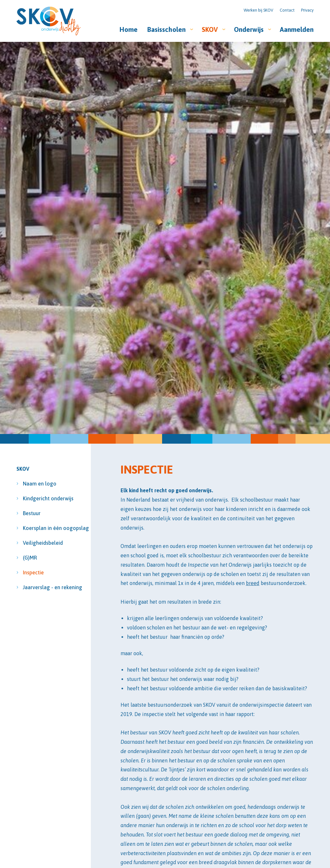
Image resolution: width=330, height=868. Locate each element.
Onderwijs (249, 29)
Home (129, 29)
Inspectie (33, 572)
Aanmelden (297, 29)
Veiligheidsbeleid (42, 543)
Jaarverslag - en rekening (42, 587)
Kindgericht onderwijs (42, 498)
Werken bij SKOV (258, 10)
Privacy (307, 10)
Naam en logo (40, 484)
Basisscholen (166, 29)
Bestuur (32, 513)
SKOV (210, 29)
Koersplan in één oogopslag (42, 528)
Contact (287, 10)
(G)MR (30, 558)
